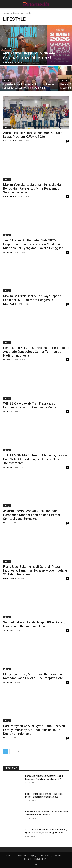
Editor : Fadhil (9, 141)
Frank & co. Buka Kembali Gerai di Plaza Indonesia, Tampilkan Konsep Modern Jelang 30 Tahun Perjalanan (35, 570)
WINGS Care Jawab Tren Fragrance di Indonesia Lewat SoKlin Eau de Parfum (31, 405)
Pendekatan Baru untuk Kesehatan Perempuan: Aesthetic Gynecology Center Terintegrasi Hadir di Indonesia (36, 352)
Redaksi (58, 856)
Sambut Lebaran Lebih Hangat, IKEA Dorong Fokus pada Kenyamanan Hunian (34, 624)
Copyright (33, 856)
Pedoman (27, 859)
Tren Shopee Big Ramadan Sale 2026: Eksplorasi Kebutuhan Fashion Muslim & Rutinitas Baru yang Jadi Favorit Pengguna (33, 244)
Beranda (7, 13)
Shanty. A (7, 252)
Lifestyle (8, 49)
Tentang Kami (20, 856)
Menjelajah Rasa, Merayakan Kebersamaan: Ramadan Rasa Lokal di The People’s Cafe (34, 676)
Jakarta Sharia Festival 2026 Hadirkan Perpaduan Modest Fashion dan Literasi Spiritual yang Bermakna (32, 515)
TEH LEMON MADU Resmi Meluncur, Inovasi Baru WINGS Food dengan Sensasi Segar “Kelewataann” (35, 459)
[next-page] (25, 751)
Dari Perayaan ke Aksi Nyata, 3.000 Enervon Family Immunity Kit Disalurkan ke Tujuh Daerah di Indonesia (34, 730)
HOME (8, 856)
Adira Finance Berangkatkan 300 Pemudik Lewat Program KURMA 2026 (33, 135)
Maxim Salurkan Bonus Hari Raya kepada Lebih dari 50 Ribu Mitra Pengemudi (32, 298)
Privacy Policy (46, 856)
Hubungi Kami (41, 859)
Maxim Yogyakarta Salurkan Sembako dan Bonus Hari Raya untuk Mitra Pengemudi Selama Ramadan (33, 188)
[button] (5, 4)
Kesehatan (17, 13)
